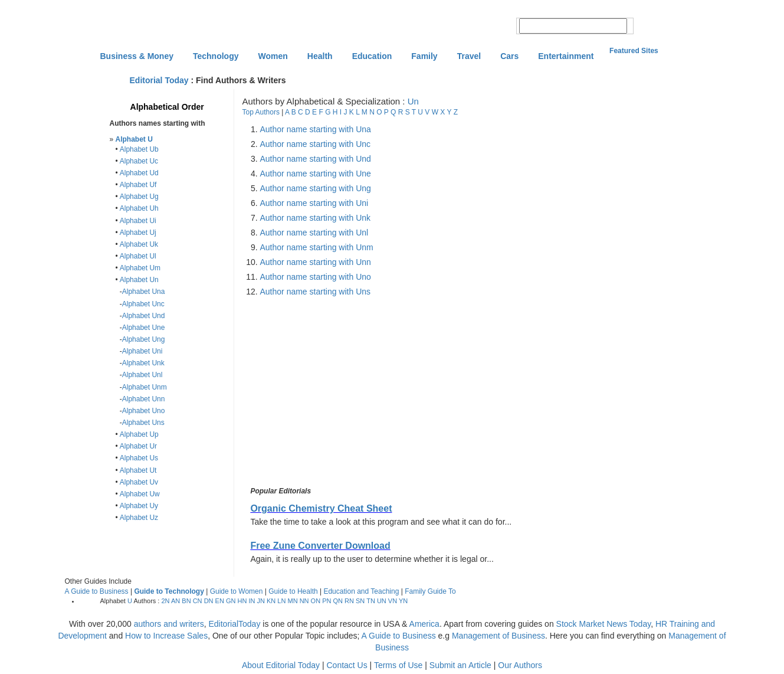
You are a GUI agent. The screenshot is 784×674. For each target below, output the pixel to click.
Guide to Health (293, 591)
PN (327, 601)
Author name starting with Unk (316, 218)
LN (281, 601)
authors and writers (169, 624)
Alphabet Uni (142, 351)
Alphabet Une (144, 328)
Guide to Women (237, 591)
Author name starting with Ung (316, 188)
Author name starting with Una (316, 129)
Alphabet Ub (139, 149)
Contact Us (347, 665)
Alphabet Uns (143, 423)
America (424, 624)
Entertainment (566, 56)
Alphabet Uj (138, 233)
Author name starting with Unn (316, 262)
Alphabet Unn (144, 399)
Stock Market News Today (604, 624)
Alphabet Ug (139, 197)
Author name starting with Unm (317, 247)
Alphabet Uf (138, 185)
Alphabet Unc (143, 304)
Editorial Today (159, 80)
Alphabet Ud (139, 173)
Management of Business (498, 636)
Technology (216, 56)
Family (424, 56)
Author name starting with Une (316, 174)
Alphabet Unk (143, 363)
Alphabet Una (144, 292)
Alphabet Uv (139, 482)
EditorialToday (234, 624)
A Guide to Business (97, 591)
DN (209, 601)
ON (316, 601)
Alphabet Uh (139, 208)
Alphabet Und (144, 316)
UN (382, 601)
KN (271, 601)
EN (220, 601)
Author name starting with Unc (316, 144)
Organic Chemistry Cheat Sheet (321, 508)
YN (403, 601)
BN (186, 601)
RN (349, 601)
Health (320, 56)
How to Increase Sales (166, 636)
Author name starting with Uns (316, 292)
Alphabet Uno (144, 411)
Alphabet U (134, 139)
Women (273, 56)
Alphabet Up (139, 434)
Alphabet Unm (145, 387)
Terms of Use (398, 665)
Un (413, 101)
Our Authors (520, 665)
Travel (469, 56)
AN (176, 601)
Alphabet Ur (138, 446)
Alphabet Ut (138, 470)
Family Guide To (430, 591)
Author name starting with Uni (314, 203)
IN (252, 601)
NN (304, 601)
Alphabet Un (139, 280)
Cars (509, 56)
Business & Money (137, 56)
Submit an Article (460, 665)
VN (393, 601)
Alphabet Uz (139, 518)
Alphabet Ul (138, 256)
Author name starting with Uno (316, 277)
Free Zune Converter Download (320, 546)
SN (360, 601)
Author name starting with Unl (314, 233)
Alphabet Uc (139, 161)
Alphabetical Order (167, 107)
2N (165, 601)
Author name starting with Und (316, 159)
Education (372, 56)
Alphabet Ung (144, 339)
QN (338, 601)
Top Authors (261, 112)
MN (292, 601)
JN (261, 601)
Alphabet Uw (140, 494)
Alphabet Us (139, 458)
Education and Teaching (361, 591)
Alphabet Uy (139, 506)
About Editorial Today (281, 665)
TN (371, 601)
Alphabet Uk (139, 244)
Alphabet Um (140, 268)
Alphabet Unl (142, 375)
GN (231, 601)
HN (242, 601)
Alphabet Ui (138, 221)
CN (198, 601)
